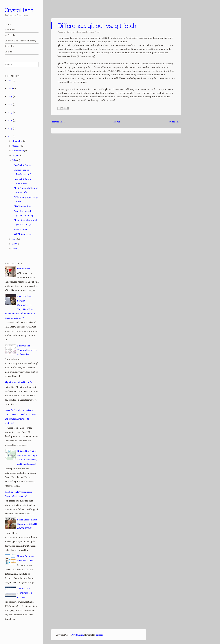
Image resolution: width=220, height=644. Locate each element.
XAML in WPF (21, 229)
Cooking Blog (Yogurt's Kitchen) (20, 41)
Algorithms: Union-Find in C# (18, 382)
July (14, 160)
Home (8, 24)
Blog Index (10, 30)
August (16, 155)
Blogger (99, 635)
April (15, 249)
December (18, 141)
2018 (10, 104)
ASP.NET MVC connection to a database (25, 593)
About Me (9, 46)
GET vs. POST (24, 268)
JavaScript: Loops (22, 165)
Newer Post (58, 122)
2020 (11, 88)
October (17, 146)
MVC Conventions (23, 206)
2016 (10, 120)
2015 (10, 128)
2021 (10, 80)
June (15, 239)
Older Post (175, 122)
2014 (10, 136)
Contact (8, 52)
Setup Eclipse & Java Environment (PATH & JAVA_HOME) (27, 524)
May (15, 244)
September (18, 151)
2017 (10, 112)
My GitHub (10, 35)
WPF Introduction (23, 234)
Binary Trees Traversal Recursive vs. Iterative (27, 350)
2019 (10, 96)
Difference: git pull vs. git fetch (97, 26)
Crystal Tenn (19, 10)
